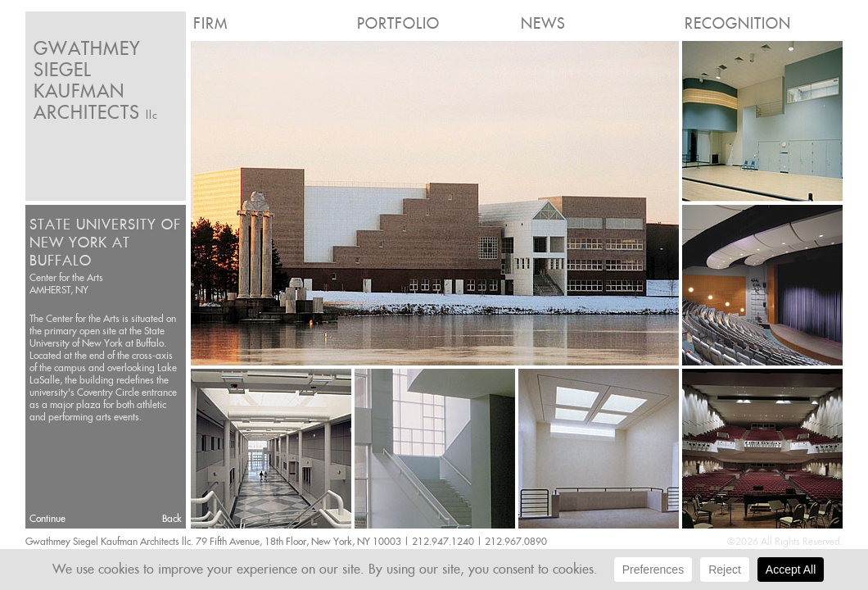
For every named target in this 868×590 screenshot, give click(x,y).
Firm (210, 23)
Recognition (738, 23)
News (543, 23)
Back (172, 518)
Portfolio (398, 23)
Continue (47, 518)
